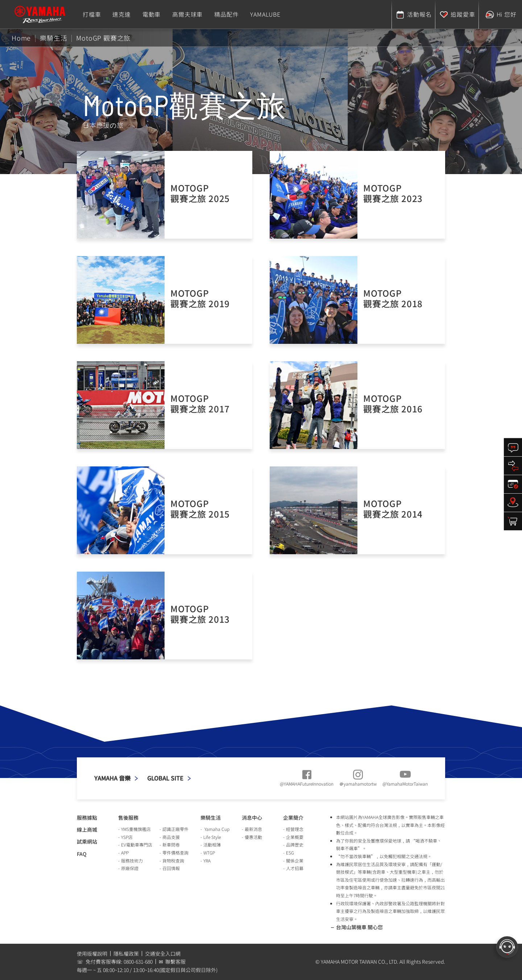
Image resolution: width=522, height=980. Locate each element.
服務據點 (87, 818)
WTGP (209, 853)
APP (125, 853)
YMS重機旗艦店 (136, 829)
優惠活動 (253, 837)
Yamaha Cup (216, 829)
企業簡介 (293, 818)
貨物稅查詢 (173, 860)
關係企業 (295, 860)
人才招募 (295, 868)
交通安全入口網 (163, 954)
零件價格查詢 (175, 853)
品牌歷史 (295, 845)
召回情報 (171, 868)
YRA (207, 860)
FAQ (82, 854)
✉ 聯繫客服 (172, 962)
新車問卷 (171, 845)
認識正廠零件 (175, 829)
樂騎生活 (211, 818)
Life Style (212, 837)
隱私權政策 (126, 954)
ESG (290, 853)
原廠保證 (130, 868)
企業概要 (295, 837)
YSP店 (127, 837)
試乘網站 (87, 841)
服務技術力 (132, 860)
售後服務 (128, 818)
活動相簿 (212, 845)
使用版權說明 (92, 954)
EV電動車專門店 (137, 845)
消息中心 (252, 818)
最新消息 (253, 829)
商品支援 (171, 837)
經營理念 (295, 829)
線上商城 (87, 829)
